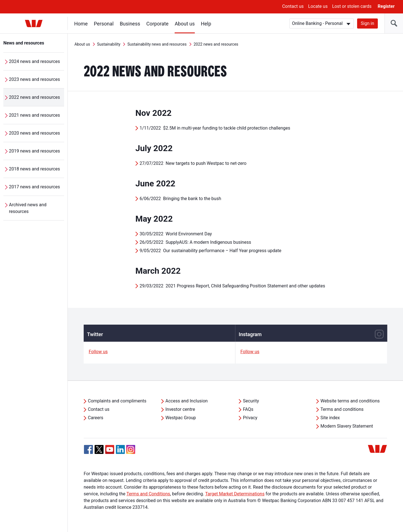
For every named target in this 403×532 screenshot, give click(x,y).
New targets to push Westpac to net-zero (206, 163)
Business (130, 24)
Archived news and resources (28, 208)
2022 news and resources (34, 97)
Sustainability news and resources (157, 44)
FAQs (248, 409)
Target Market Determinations (235, 494)
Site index (330, 418)
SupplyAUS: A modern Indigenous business (208, 242)
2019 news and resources (34, 151)
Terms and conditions (342, 409)
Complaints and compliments (117, 401)
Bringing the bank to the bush (192, 199)
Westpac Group (181, 418)
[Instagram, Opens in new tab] (131, 452)
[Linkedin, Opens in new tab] (120, 449)
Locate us (318, 6)
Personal (104, 24)
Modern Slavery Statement (347, 426)
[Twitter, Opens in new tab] (99, 449)
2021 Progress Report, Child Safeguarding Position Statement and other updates (245, 286)
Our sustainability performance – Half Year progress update (222, 251)
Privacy (250, 418)
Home (81, 24)
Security (251, 401)
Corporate (157, 24)
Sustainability (109, 44)
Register (386, 6)
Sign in (367, 23)
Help (206, 24)
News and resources (24, 43)
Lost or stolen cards (352, 6)
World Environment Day (189, 234)
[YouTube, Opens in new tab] (110, 449)
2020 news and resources (34, 133)
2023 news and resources (34, 79)
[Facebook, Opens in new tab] (88, 449)
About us (185, 24)
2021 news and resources (34, 115)
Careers (96, 418)
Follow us (98, 352)
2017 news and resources (34, 187)
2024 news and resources (34, 61)
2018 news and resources (34, 169)
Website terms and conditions (350, 401)
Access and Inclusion (187, 401)
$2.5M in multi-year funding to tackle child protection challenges (227, 128)
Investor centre (180, 409)
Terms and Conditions (148, 494)
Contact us (293, 6)
